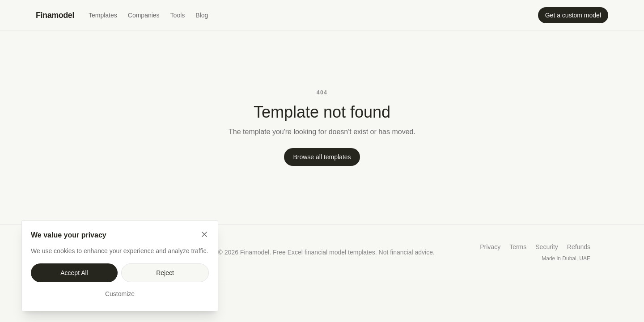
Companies (144, 15)
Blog (202, 15)
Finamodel (55, 15)
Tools (178, 15)
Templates (103, 15)
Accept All (74, 273)
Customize (120, 294)
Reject (165, 273)
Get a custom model (573, 15)
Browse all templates (322, 157)
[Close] (204, 234)
